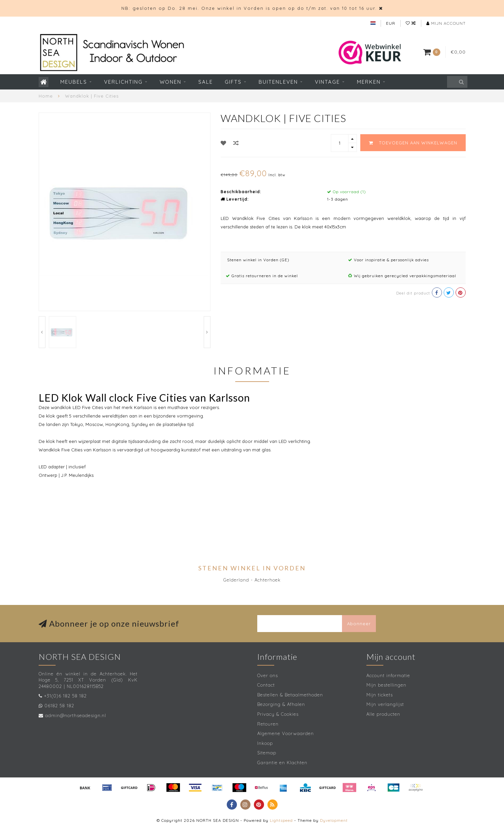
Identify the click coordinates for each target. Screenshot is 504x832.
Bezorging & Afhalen (281, 704)
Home (46, 96)
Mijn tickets (380, 695)
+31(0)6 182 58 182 (65, 696)
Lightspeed (281, 820)
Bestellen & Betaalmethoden (290, 695)
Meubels (74, 82)
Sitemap (267, 753)
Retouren (268, 724)
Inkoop (265, 743)
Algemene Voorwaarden (286, 733)
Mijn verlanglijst (385, 704)
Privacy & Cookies (278, 714)
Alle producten (383, 714)
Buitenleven (278, 82)
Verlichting (123, 82)
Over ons (268, 675)
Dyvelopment (334, 820)
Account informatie (388, 675)
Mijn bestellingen (386, 685)
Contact (266, 685)
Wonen (170, 82)
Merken (369, 82)
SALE (206, 82)
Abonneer (359, 624)
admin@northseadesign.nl (76, 715)
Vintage (327, 82)
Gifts (233, 82)
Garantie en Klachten (282, 763)
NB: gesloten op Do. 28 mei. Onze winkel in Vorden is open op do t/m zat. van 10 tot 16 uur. (249, 8)
